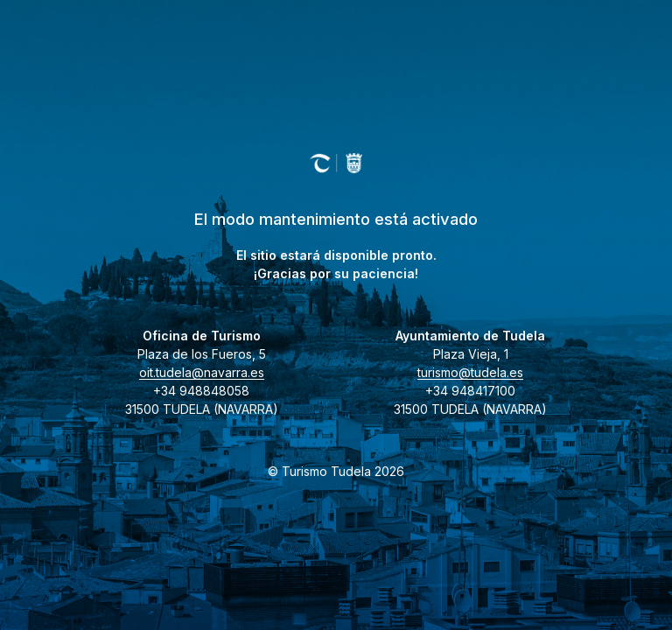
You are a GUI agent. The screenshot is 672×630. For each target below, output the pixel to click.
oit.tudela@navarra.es (202, 372)
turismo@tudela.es (470, 372)
